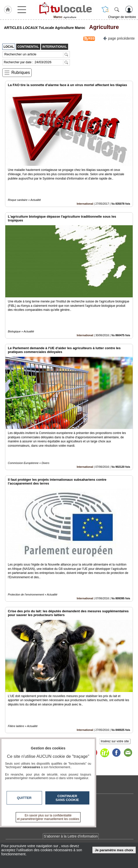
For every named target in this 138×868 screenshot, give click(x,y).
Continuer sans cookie (67, 798)
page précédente (119, 38)
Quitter (24, 798)
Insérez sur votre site (115, 741)
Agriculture (103, 27)
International (85, 204)
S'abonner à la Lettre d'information (71, 836)
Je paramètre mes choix (114, 850)
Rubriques (21, 73)
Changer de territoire (122, 17)
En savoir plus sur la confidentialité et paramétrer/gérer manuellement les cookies (48, 817)
